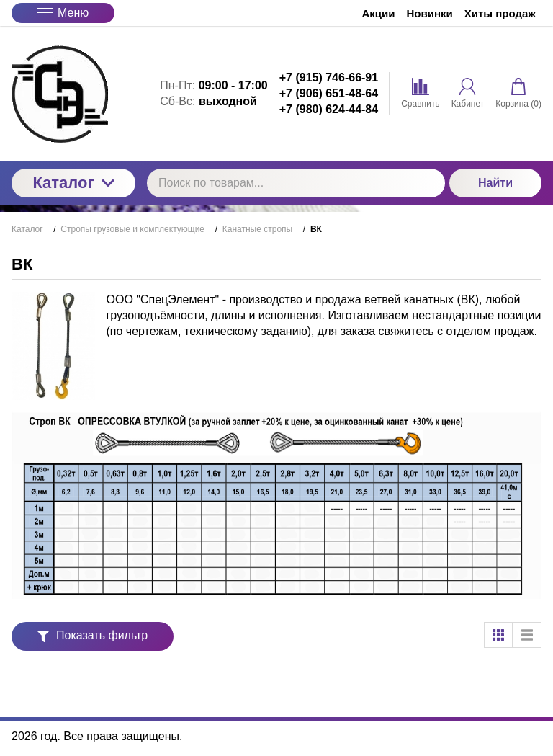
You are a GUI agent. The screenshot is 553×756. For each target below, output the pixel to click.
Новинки (430, 13)
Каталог (73, 183)
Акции (379, 13)
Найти (495, 183)
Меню (63, 13)
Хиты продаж (500, 13)
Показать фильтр (93, 635)
